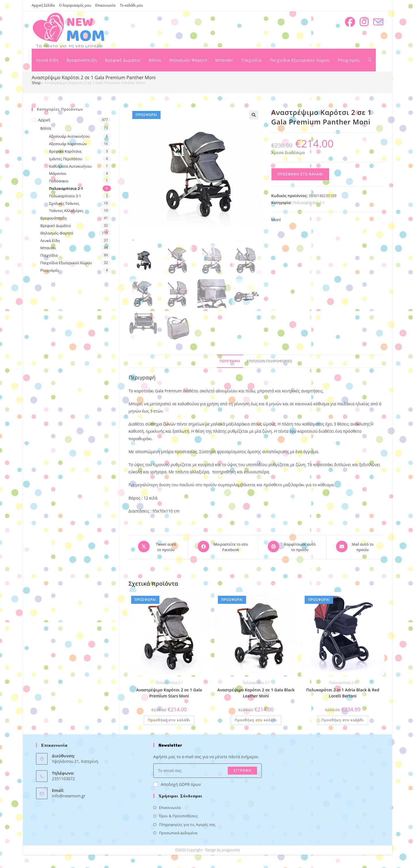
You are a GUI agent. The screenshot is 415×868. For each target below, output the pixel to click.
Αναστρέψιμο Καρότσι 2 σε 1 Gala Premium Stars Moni (169, 692)
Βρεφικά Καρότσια (65, 151)
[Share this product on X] (158, 546)
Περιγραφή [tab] (230, 361)
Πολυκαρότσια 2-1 (309, 203)
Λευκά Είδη (50, 241)
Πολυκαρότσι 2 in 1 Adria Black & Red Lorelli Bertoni (343, 692)
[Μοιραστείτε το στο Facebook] (223, 546)
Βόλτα (46, 128)
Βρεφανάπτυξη (53, 218)
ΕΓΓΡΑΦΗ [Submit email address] (242, 769)
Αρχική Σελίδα (43, 5)
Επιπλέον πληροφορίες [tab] (269, 361)
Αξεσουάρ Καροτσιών (68, 144)
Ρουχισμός (50, 270)
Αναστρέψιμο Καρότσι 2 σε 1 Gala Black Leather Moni (256, 692)
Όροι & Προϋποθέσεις (179, 815)
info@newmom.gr (69, 795)
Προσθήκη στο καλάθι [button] (169, 719)
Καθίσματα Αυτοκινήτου (70, 166)
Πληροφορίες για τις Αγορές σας (187, 823)
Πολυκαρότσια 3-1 (65, 196)
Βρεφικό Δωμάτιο (56, 226)
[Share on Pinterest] (292, 546)
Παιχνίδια (49, 255)
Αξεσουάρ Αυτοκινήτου (69, 136)
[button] (254, 115)
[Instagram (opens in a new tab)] (364, 22)
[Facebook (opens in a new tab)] (350, 22)
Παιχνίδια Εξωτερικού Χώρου (66, 263)
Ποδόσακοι (59, 181)
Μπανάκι (48, 248)
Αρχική (44, 120)
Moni (276, 220)
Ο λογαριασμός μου (75, 5)
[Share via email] (355, 546)
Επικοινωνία (105, 5)
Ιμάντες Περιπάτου (66, 159)
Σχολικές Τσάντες (64, 203)
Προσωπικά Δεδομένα (178, 832)
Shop (36, 83)
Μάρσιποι (58, 173)
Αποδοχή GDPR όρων (177, 783)
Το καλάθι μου (132, 5)
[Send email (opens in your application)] (378, 22)
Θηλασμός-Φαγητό (57, 233)
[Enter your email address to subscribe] (208, 769)
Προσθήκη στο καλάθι (300, 174)
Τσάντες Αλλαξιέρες (66, 211)
